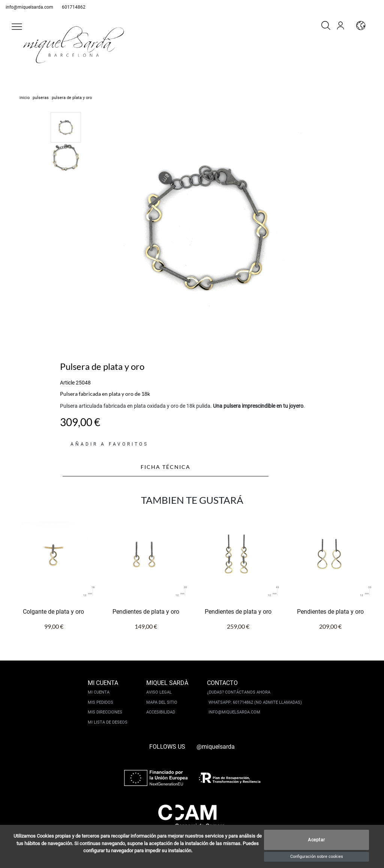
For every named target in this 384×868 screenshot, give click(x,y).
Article (67, 383)
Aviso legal (159, 692)
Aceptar (316, 840)
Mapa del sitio (162, 702)
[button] (17, 27)
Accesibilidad (161, 712)
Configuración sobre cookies (317, 857)
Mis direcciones (105, 712)
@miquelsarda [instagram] (216, 747)
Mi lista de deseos (108, 722)
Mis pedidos (100, 702)
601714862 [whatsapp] (74, 7)
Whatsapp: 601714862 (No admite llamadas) (255, 702)
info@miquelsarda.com (29, 7)
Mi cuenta (99, 692)
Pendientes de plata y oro (146, 612)
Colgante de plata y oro (53, 612)
